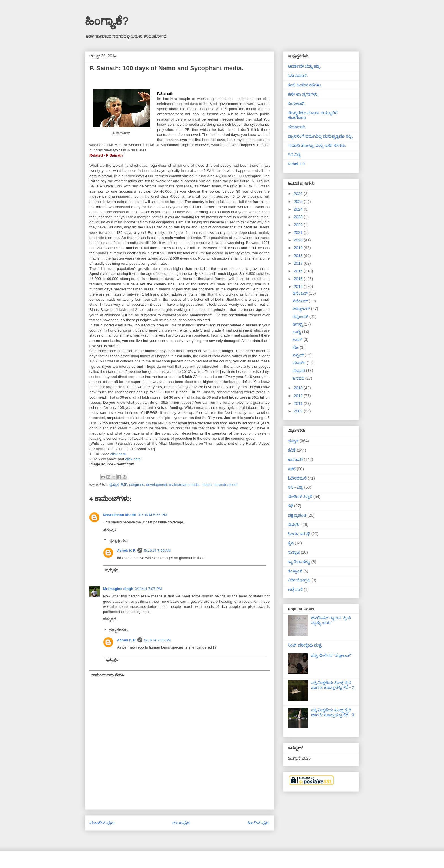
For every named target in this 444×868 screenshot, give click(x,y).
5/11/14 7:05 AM (158, 640)
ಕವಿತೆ (292, 450)
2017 (299, 263)
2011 (299, 403)
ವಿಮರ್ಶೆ (294, 525)
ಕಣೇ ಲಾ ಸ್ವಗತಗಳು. (303, 94)
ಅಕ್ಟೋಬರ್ (302, 309)
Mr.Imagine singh (118, 589)
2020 (299, 240)
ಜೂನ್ (298, 339)
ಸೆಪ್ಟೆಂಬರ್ (301, 317)
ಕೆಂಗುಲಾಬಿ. (297, 104)
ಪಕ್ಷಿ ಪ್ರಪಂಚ (297, 515)
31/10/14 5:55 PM (152, 515)
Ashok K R (126, 550)
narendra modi (225, 485)
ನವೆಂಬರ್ (301, 301)
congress (137, 485)
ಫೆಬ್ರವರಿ (299, 371)
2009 (299, 411)
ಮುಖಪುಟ (181, 823)
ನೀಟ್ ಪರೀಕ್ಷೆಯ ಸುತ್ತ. (305, 645)
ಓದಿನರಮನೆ (297, 478)
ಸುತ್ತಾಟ (294, 552)
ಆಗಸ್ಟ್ (298, 324)
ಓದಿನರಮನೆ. (298, 76)
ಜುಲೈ (297, 332)
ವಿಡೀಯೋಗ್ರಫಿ (299, 580)
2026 (299, 194)
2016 (299, 271)
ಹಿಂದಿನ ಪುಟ (259, 823)
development (157, 485)
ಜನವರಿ (299, 378)
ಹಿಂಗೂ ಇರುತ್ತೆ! (299, 534)
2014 (299, 287)
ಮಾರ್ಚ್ (300, 363)
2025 (299, 202)
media (207, 485)
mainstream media (184, 485)
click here (118, 454)
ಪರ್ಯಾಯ (297, 127)
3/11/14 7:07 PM (148, 589)
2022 (299, 225)
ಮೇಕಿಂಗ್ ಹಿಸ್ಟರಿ (300, 497)
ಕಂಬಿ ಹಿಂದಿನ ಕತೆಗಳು (304, 85)
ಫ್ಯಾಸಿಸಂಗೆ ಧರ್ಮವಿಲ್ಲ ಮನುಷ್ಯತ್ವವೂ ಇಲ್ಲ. (320, 136)
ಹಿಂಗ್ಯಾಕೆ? (107, 21)
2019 (299, 248)
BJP (124, 485)
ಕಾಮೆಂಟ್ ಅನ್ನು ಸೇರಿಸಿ (108, 675)
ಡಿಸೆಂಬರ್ (301, 293)
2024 (299, 209)
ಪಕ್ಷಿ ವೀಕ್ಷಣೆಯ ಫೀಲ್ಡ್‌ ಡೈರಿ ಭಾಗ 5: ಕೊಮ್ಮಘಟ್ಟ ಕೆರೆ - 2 (333, 685)
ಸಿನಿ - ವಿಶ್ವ (295, 487)
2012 (299, 396)
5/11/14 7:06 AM (158, 550)
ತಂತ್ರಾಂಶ (295, 571)
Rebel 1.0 (296, 164)
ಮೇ (296, 347)
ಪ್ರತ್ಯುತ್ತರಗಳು (118, 541)
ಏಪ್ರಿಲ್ (299, 355)
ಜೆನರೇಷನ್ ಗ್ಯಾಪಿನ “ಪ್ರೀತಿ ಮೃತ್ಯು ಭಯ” (331, 620)
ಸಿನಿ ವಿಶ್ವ (294, 155)
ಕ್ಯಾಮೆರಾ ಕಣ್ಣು (299, 562)
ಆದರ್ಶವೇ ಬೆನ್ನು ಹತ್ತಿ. (304, 66)
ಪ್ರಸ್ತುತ (114, 485)
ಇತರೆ (292, 469)
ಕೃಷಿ (291, 543)
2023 (299, 217)
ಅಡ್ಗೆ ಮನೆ (295, 589)
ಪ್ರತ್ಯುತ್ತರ (109, 530)
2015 (299, 279)
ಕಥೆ (290, 506)
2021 (299, 232)
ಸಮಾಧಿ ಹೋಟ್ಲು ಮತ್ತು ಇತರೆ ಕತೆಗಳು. (317, 146)
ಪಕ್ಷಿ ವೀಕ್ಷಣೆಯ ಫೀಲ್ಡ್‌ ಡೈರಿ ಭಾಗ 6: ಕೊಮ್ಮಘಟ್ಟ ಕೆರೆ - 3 (333, 712)
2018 (299, 256)
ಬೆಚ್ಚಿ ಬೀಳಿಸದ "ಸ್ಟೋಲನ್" (331, 655)
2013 (299, 388)
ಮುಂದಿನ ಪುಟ (102, 823)
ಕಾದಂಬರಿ (295, 459)
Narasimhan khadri (120, 515)
